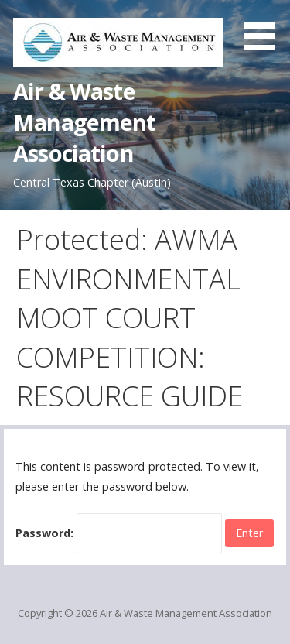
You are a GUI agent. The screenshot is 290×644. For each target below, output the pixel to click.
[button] (265, 28)
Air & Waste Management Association (84, 122)
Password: (119, 533)
